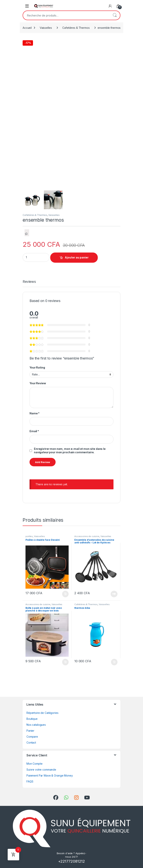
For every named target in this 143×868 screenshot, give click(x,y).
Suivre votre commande (41, 770)
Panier (30, 731)
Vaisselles (46, 28)
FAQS (30, 781)
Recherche (115, 15)
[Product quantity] (36, 257)
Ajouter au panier (77, 257)
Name (35, 413)
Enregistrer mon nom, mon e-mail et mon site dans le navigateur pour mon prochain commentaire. (70, 450)
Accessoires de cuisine (87, 536)
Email (34, 431)
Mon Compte (35, 764)
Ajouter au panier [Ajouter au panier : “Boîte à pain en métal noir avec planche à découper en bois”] (65, 662)
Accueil (27, 28)
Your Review (38, 383)
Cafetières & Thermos (76, 28)
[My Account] (110, 6)
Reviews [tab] (29, 282)
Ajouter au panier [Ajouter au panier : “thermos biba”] (114, 662)
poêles (29, 536)
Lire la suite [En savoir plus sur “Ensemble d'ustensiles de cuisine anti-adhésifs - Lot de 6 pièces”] (114, 594)
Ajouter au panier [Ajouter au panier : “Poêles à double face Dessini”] (65, 594)
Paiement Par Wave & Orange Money (50, 775)
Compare (32, 737)
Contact (31, 743)
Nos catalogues (36, 725)
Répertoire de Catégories (42, 713)
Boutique (32, 719)
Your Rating (37, 367)
